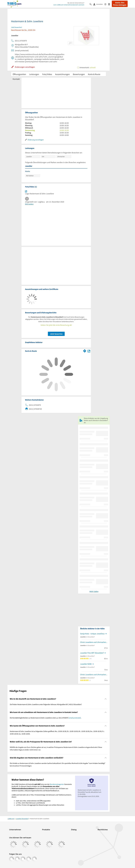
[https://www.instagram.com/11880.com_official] (17, 859)
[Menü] (110, 4)
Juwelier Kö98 (86, 664)
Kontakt (16, 79)
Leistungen (34, 74)
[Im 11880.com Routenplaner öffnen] (85, 351)
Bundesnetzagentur (57, 784)
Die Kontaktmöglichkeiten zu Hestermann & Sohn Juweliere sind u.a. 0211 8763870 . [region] (46, 718)
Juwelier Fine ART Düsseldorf (92, 653)
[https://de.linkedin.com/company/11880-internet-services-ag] (29, 859)
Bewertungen (79, 74)
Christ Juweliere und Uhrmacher (93, 675)
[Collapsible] (106, 699)
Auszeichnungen (62, 74)
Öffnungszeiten (19, 74)
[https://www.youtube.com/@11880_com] (34, 859)
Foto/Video (47, 74)
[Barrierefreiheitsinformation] (106, 4)
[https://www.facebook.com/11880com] (11, 859)
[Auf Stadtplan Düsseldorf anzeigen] (89, 351)
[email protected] (75, 718)
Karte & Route (94, 74)
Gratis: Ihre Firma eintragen (120, 4)
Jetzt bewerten (56, 334)
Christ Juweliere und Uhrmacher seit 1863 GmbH (94, 642)
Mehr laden (94, 591)
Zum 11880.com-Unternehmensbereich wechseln (69, 5)
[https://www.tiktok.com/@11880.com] (23, 859)
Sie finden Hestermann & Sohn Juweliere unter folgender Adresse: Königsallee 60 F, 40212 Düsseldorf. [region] (46, 704)
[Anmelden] (99, 4)
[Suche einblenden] (91, 4)
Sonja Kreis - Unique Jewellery (92, 634)
